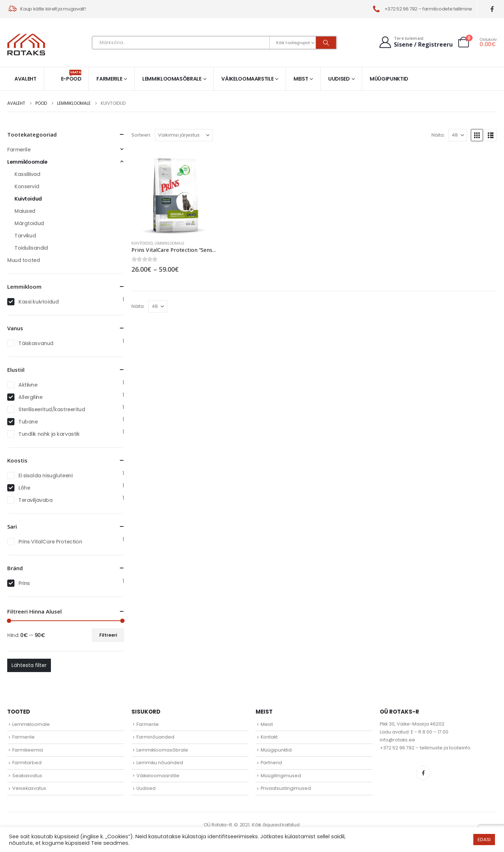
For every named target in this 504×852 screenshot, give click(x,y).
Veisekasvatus (29, 788)
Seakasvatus (27, 776)
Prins (24, 583)
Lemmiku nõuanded (160, 763)
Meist (301, 79)
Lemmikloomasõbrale (172, 79)
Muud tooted (23, 260)
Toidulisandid (31, 248)
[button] (477, 135)
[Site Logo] (26, 44)
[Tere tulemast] (415, 42)
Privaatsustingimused (286, 788)
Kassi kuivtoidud (38, 302)
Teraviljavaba (36, 500)
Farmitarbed (27, 763)
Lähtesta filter (29, 665)
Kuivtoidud (142, 243)
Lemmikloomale (169, 243)
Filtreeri (108, 635)
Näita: (438, 135)
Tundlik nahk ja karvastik (49, 434)
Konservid (27, 186)
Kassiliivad (27, 174)
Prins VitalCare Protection (50, 542)
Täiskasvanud (36, 343)
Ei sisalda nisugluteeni (45, 476)
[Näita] (458, 135)
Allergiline (30, 397)
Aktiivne (28, 385)
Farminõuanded (155, 737)
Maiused (25, 211)
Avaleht (25, 79)
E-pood (71, 76)
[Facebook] (492, 9)
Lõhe (24, 488)
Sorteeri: (141, 135)
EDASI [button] (484, 840)
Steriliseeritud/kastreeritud (52, 409)
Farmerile (109, 79)
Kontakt (269, 737)
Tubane (28, 422)
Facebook (423, 773)
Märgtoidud (29, 223)
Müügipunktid (389, 79)
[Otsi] (326, 43)
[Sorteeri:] (184, 135)
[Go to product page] (174, 192)
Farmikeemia (28, 750)
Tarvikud (25, 236)
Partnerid (271, 763)
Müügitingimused (281, 776)
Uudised (339, 79)
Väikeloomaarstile (247, 79)
